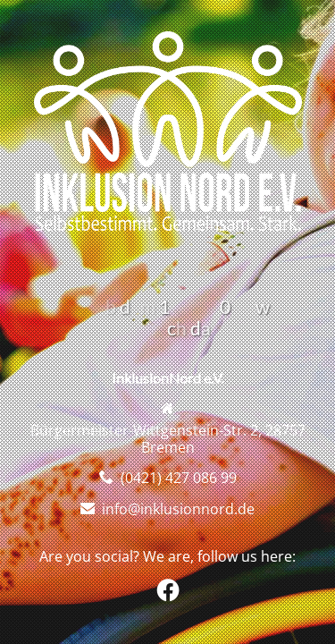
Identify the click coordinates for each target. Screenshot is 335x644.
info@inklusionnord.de (178, 509)
